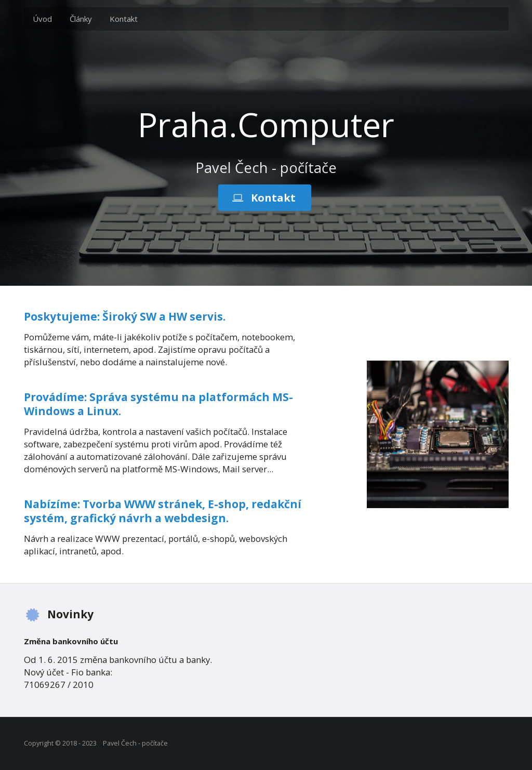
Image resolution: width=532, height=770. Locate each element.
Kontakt (124, 19)
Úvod (42, 19)
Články (81, 19)
